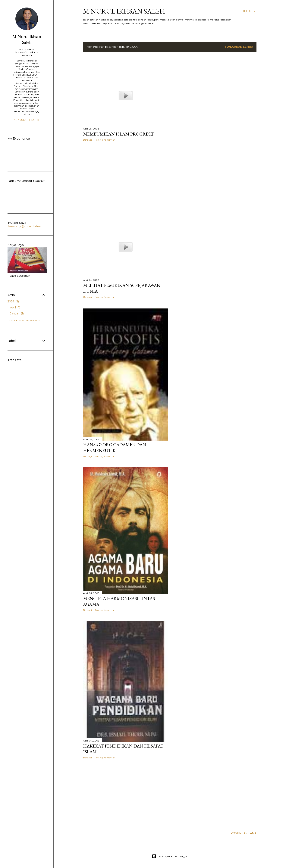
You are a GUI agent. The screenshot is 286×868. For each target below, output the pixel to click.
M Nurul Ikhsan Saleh (124, 11)
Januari (17, 314)
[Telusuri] (250, 11)
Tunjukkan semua (239, 47)
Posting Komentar (105, 140)
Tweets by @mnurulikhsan (25, 226)
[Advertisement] (126, 177)
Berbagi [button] (87, 140)
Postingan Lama (244, 833)
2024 (13, 301)
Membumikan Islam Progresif (119, 134)
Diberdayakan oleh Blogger (170, 856)
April (15, 308)
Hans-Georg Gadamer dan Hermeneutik (115, 448)
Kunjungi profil (27, 120)
